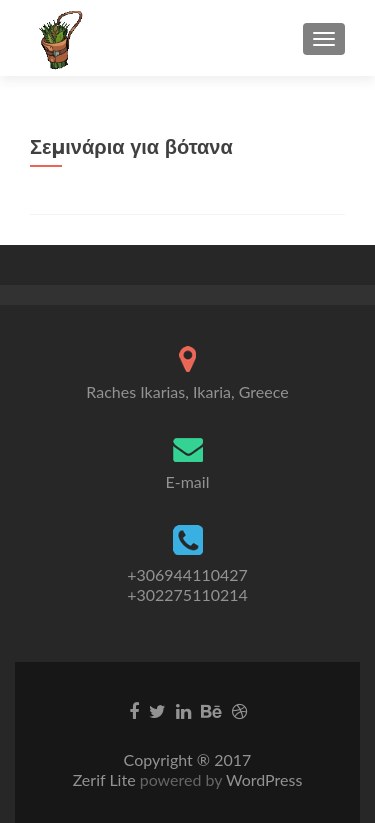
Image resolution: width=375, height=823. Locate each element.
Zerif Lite (106, 779)
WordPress (262, 779)
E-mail (188, 481)
